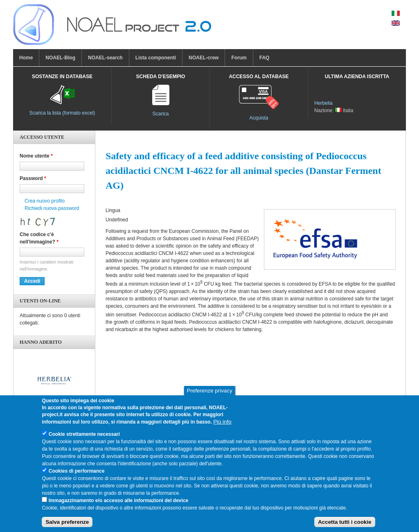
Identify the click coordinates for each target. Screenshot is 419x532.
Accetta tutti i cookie (345, 526)
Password (33, 178)
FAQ (265, 58)
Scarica (160, 114)
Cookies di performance (77, 476)
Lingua (113, 210)
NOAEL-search (105, 58)
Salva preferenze (67, 526)
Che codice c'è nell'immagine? (39, 238)
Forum (239, 58)
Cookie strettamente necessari (84, 439)
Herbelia (323, 103)
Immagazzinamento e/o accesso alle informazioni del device (118, 505)
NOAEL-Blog (60, 58)
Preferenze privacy (209, 395)
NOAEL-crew (204, 58)
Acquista (259, 118)
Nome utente (36, 156)
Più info (222, 426)
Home (26, 58)
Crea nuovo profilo (45, 201)
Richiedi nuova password (52, 208)
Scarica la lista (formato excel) (62, 113)
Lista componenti (156, 58)
